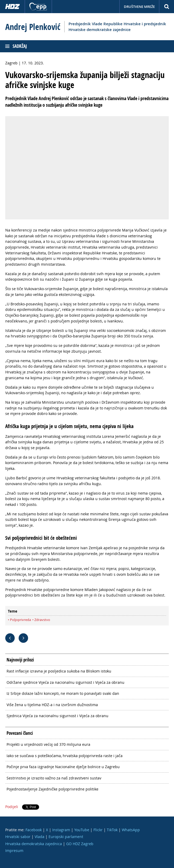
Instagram (61, 830)
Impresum (14, 851)
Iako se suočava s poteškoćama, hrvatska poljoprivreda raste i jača (65, 756)
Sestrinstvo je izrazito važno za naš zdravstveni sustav (54, 778)
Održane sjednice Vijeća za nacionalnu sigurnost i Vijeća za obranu (65, 682)
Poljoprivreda (20, 620)
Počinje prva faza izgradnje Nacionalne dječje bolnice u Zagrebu (63, 767)
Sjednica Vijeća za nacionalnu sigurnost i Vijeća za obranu (57, 716)
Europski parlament (66, 837)
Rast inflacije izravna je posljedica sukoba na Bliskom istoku (59, 671)
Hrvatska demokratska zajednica (34, 844)
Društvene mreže (139, 7)
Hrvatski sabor (18, 837)
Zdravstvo (42, 620)
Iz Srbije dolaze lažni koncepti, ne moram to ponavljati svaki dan (63, 693)
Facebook (34, 830)
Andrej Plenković (33, 27)
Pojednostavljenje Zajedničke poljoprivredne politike (52, 789)
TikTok (112, 830)
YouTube (82, 830)
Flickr (98, 830)
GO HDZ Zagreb (80, 844)
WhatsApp (131, 830)
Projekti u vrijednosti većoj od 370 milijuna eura (48, 744)
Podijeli (12, 807)
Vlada (39, 837)
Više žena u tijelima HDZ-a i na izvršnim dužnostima (52, 705)
